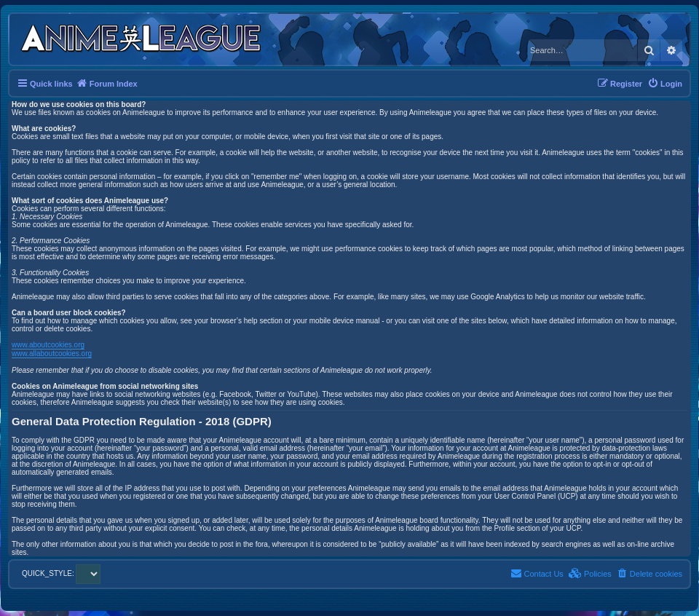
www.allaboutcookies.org (52, 354)
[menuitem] (665, 84)
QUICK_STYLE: (61, 573)
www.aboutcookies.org (48, 345)
